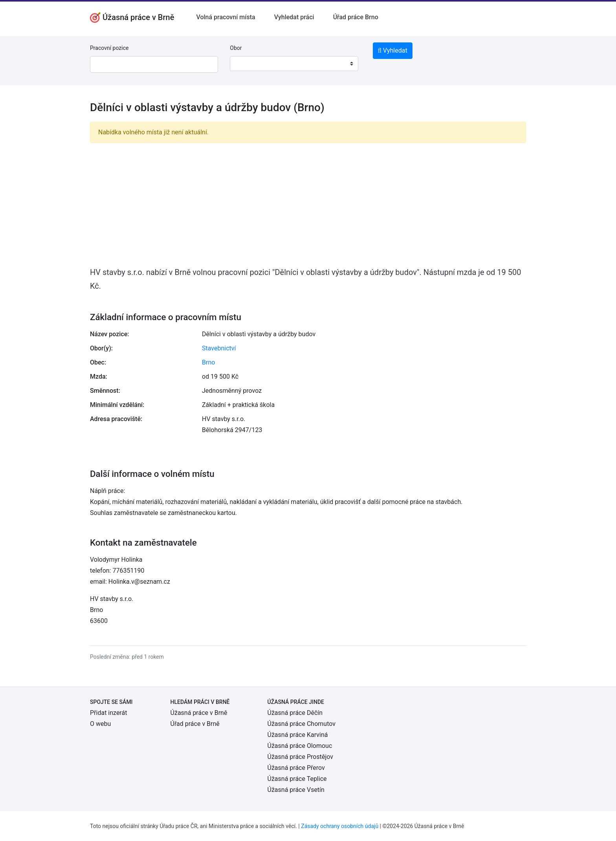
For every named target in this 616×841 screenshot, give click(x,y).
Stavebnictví (219, 348)
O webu (100, 724)
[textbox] (246, 64)
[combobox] (294, 64)
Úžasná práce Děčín (295, 713)
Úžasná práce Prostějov (300, 757)
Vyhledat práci (294, 17)
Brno (208, 362)
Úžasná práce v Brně (199, 713)
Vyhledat (393, 50)
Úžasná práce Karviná (298, 735)
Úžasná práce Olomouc (300, 746)
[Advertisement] (308, 204)
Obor (236, 48)
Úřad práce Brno (356, 17)
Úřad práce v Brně (195, 724)
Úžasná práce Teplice (297, 779)
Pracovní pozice (109, 48)
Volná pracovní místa (225, 17)
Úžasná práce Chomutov (302, 724)
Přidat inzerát (108, 713)
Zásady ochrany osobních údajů (340, 826)
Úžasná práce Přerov (296, 768)
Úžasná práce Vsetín (296, 790)
